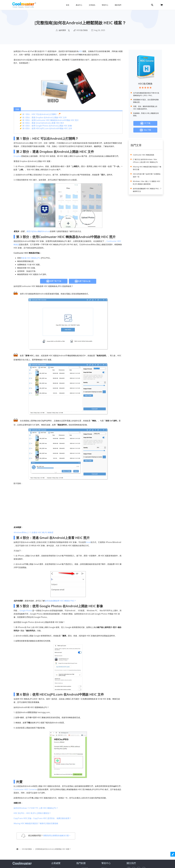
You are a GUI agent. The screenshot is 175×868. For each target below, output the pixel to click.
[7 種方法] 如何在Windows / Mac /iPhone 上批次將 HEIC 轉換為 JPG (145, 161)
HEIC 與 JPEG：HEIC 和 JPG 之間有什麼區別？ (32, 813)
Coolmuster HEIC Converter (25, 789)
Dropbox (17, 156)
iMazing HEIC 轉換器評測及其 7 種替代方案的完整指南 (36, 823)
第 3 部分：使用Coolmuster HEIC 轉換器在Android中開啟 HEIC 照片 (51, 120)
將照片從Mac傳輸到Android (38, 231)
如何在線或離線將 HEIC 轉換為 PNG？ (60, 601)
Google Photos (26, 611)
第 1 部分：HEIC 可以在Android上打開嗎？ (40, 114)
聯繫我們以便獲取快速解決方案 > (57, 836)
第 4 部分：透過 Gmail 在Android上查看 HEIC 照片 (43, 123)
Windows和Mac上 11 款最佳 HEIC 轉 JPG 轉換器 (33, 532)
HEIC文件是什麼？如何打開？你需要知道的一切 (147, 175)
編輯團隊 (62, 30)
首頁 (68, 5)
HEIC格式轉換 (82, 30)
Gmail (88, 542)
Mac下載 (145, 130)
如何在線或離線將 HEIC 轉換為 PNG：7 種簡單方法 (147, 190)
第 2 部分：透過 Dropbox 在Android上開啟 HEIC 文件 (45, 117)
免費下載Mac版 (83, 281)
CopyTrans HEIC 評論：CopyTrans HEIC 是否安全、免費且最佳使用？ (42, 818)
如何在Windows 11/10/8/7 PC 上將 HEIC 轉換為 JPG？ (36, 808)
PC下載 (145, 123)
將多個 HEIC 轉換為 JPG (31, 258)
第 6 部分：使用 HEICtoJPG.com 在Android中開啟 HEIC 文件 (47, 128)
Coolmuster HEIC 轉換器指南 (143, 155)
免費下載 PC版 (54, 281)
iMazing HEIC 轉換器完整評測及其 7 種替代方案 (147, 168)
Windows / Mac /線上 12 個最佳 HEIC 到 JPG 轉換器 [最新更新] (147, 183)
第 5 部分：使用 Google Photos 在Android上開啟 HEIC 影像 (47, 126)
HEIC (81, 51)
